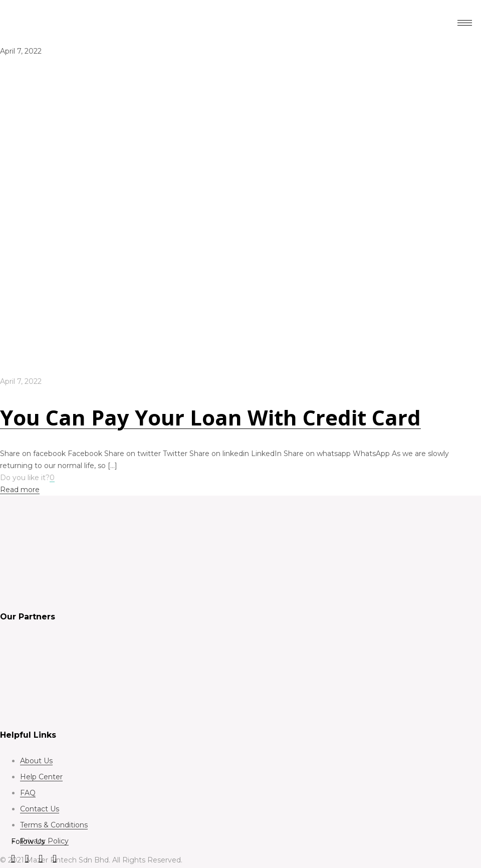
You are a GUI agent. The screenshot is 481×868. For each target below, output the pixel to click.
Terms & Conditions (54, 825)
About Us (36, 761)
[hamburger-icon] (465, 23)
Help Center (41, 777)
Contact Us (40, 809)
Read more (20, 490)
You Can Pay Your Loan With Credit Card (210, 417)
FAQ (28, 793)
